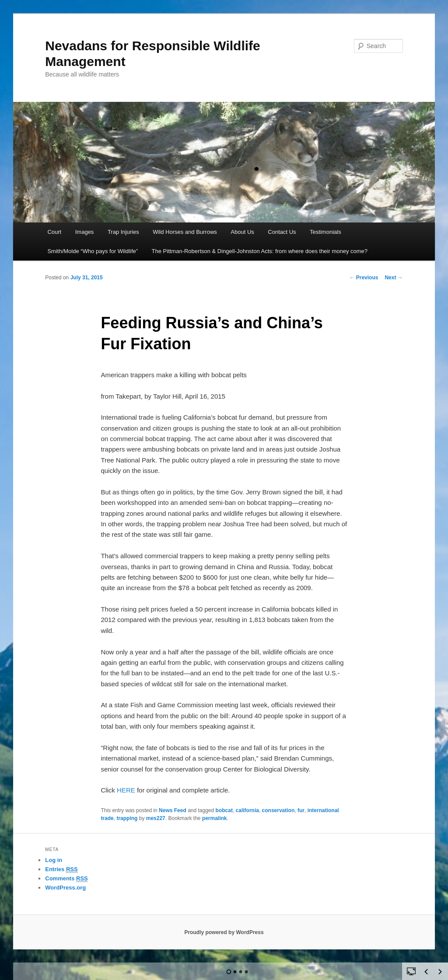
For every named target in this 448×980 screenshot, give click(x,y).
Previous (364, 278)
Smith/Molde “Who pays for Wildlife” (93, 251)
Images (85, 232)
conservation (278, 810)
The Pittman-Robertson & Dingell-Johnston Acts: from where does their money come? (260, 251)
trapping (127, 818)
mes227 (156, 818)
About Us (242, 232)
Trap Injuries (123, 232)
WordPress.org (65, 888)
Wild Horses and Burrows (185, 232)
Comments (66, 879)
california (247, 810)
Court (54, 232)
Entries (61, 869)
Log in (54, 860)
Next (394, 278)
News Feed (173, 810)
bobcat (224, 810)
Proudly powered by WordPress (224, 932)
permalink (215, 818)
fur (301, 810)
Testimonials (325, 232)
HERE (126, 790)
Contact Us (282, 232)
